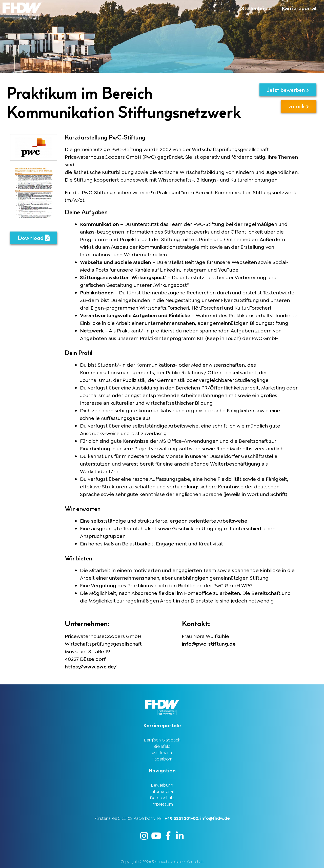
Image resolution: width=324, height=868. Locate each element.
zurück (299, 106)
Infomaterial (162, 791)
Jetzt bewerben (288, 90)
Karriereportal (299, 8)
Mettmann (162, 753)
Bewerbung (162, 785)
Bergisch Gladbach (162, 740)
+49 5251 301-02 (181, 818)
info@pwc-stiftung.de (209, 644)
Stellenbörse (256, 8)
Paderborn (162, 759)
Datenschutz (162, 798)
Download (34, 238)
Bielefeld (162, 746)
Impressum (162, 804)
